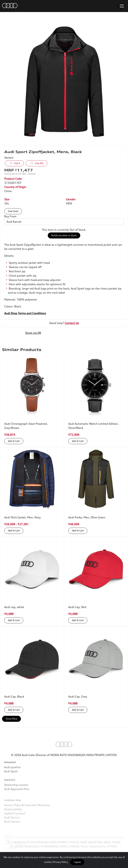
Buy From (10, 216)
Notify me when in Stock (64, 235)
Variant (9, 158)
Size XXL (37, 163)
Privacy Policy (60, 862)
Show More (11, 719)
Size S (15, 163)
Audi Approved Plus (17, 801)
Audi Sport (11, 779)
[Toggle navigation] (122, 6)
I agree (77, 862)
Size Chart (13, 211)
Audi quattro (12, 775)
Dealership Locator (16, 797)
